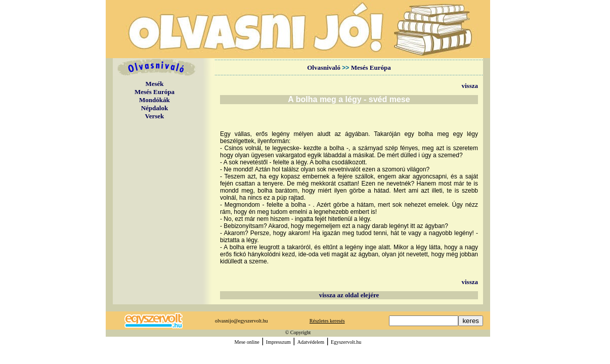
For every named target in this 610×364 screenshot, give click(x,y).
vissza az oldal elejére (349, 295)
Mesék (154, 84)
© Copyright (298, 332)
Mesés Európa (155, 92)
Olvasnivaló (324, 67)
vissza (470, 86)
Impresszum (278, 342)
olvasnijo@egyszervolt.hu (241, 321)
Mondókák (155, 100)
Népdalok (155, 108)
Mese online (247, 342)
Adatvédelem (311, 342)
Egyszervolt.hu (346, 342)
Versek (155, 116)
